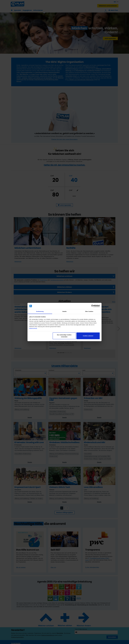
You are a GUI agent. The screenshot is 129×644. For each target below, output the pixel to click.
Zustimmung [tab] (40, 311)
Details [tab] (64, 311)
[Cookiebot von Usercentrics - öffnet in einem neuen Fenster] (93, 306)
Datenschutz (33, 328)
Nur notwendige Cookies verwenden (64, 336)
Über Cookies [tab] (89, 311)
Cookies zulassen (88, 336)
